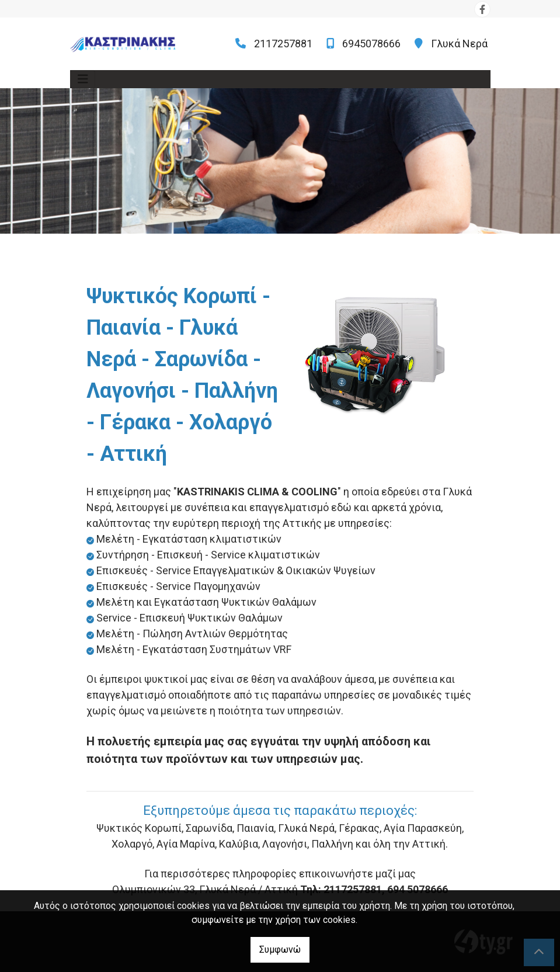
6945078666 (371, 44)
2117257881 (283, 44)
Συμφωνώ (280, 950)
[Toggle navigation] (83, 79)
